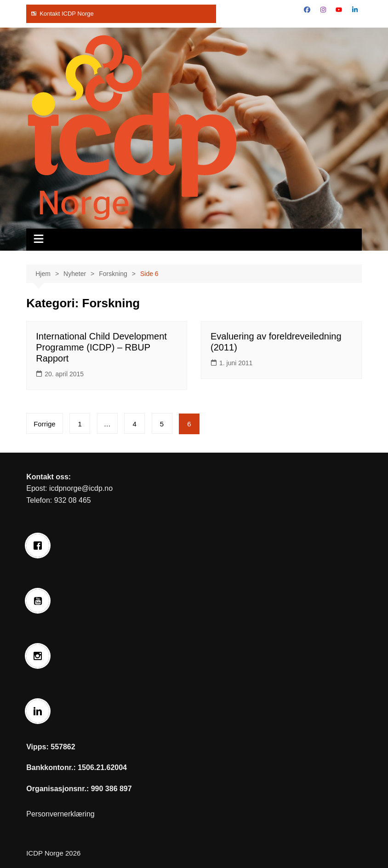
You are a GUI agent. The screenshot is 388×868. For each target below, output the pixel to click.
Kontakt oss (47, 477)
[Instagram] (40, 656)
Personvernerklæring (60, 814)
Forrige (45, 424)
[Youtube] (40, 601)
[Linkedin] (40, 711)
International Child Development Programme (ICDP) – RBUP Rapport (101, 347)
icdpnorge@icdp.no (81, 488)
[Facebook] (40, 546)
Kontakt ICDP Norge (67, 14)
